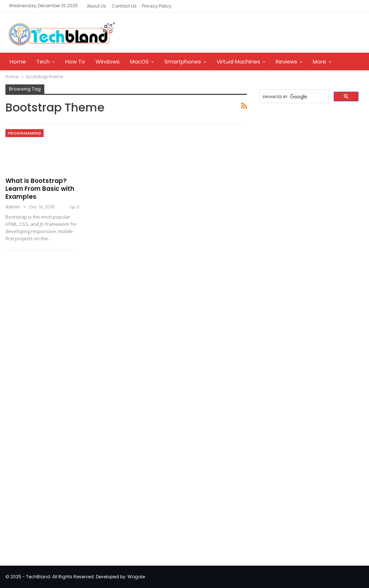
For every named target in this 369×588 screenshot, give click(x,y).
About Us (97, 6)
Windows (108, 62)
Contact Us (124, 6)
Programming (25, 133)
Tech (43, 62)
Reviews (286, 62)
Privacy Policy (157, 6)
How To (75, 62)
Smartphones (183, 62)
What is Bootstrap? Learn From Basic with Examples (40, 189)
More (319, 62)
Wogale (136, 577)
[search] (293, 97)
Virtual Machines (238, 62)
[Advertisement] (308, 225)
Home (18, 62)
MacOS (139, 62)
